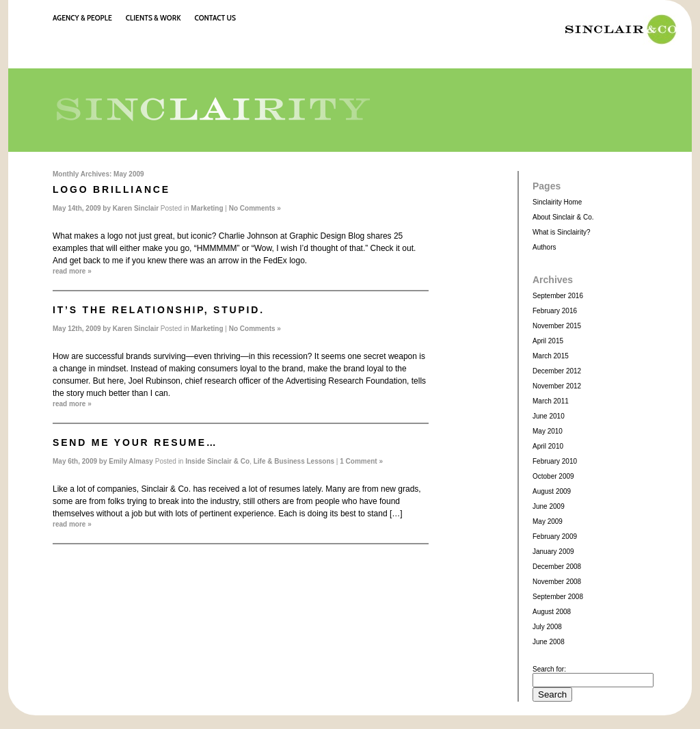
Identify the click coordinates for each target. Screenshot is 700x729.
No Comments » (255, 208)
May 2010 (548, 431)
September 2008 (558, 597)
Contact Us (216, 17)
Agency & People (82, 17)
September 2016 (558, 296)
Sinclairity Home (557, 202)
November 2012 (557, 386)
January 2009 (553, 552)
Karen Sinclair (136, 208)
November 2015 (557, 326)
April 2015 (548, 341)
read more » (72, 271)
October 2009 (553, 476)
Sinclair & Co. (617, 29)
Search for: (549, 669)
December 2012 (557, 371)
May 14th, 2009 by (83, 208)
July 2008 (547, 627)
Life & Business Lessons (294, 461)
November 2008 (557, 582)
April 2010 (548, 446)
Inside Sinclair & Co (217, 461)
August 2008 (552, 612)
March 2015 (551, 356)
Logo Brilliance (111, 189)
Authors (544, 247)
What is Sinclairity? (561, 232)
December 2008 (557, 567)
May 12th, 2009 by (83, 329)
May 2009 (548, 521)
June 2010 (549, 416)
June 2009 (549, 506)
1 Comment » (361, 461)
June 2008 (549, 642)
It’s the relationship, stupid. (159, 310)
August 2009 (552, 491)
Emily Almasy (131, 461)
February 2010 (555, 461)
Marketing (207, 208)
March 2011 (551, 401)
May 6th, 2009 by (81, 461)
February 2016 (555, 311)
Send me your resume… (135, 442)
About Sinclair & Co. (563, 217)
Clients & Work (153, 17)
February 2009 (555, 536)
